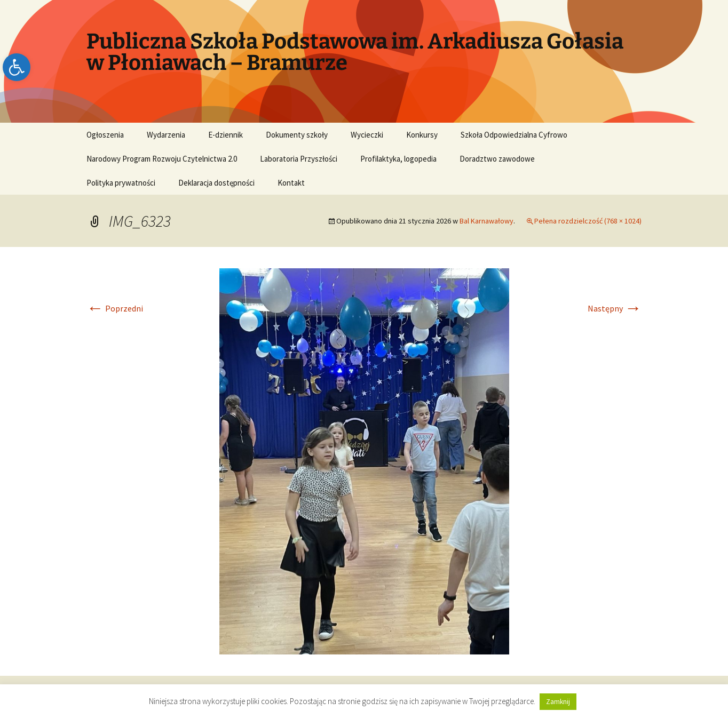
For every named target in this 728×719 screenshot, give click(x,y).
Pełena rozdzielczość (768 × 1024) (588, 221)
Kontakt (291, 183)
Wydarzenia (166, 135)
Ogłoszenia (105, 135)
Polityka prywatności (121, 183)
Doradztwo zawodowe (497, 159)
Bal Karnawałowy (486, 221)
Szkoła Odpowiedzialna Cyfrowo (514, 135)
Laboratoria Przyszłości (299, 159)
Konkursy (422, 135)
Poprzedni (115, 308)
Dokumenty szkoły (297, 135)
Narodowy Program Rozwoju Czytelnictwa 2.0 (162, 159)
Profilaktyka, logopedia (398, 159)
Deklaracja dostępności (216, 183)
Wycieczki (367, 135)
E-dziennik (225, 135)
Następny (615, 308)
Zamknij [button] (558, 702)
